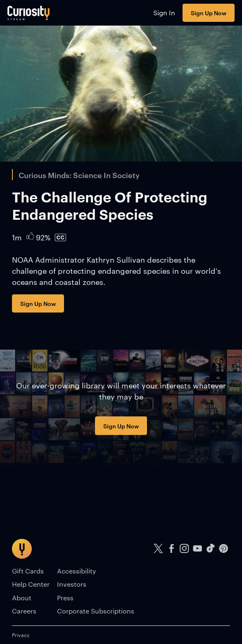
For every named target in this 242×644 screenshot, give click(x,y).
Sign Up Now (209, 13)
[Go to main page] (29, 13)
